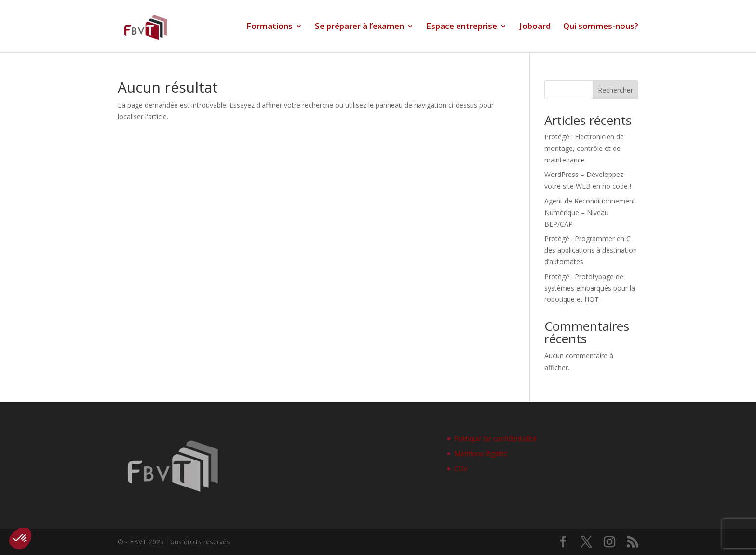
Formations (270, 27)
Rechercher (615, 90)
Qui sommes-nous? (601, 27)
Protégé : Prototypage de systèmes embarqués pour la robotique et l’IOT (590, 288)
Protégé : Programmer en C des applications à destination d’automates (591, 250)
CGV (461, 468)
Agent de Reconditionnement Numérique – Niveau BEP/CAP (590, 212)
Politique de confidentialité (495, 439)
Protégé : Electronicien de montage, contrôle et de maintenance (584, 148)
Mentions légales (481, 453)
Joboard (535, 27)
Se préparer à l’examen (359, 27)
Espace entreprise (462, 27)
